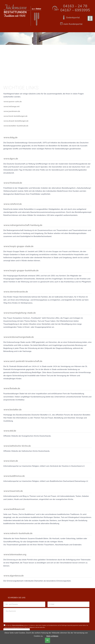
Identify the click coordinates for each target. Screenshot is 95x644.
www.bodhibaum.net (14, 509)
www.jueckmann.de (12, 111)
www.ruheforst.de (13, 204)
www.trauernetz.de (13, 491)
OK (47, 640)
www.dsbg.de (11, 138)
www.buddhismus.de (14, 476)
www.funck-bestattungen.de (16, 116)
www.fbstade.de (12, 388)
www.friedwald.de (13, 183)
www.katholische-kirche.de (17, 446)
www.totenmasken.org (15, 555)
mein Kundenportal (73, 24)
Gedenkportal (73, 18)
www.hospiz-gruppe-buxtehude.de (21, 271)
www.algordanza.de (14, 576)
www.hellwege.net (12, 106)
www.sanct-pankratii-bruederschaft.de (23, 361)
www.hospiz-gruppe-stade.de (18, 246)
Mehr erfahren (52, 636)
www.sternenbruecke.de (16, 292)
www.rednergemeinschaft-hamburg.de (23, 225)
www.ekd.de (10, 431)
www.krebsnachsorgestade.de (19, 337)
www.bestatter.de (13, 410)
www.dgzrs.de (11, 159)
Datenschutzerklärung (18, 625)
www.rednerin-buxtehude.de (18, 533)
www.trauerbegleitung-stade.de (20, 313)
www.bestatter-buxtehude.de (16, 126)
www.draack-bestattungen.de (16, 121)
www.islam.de (11, 461)
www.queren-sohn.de (13, 102)
